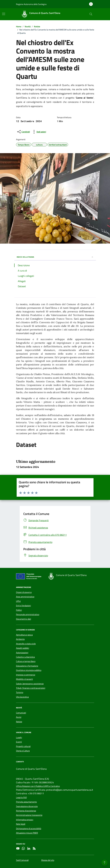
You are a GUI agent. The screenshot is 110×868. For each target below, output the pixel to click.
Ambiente (20, 639)
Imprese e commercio (26, 675)
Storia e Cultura (23, 751)
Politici (19, 610)
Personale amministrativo (28, 614)
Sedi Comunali (22, 860)
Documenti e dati (24, 619)
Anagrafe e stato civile (26, 644)
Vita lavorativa (22, 697)
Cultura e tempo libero (26, 661)
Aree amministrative (25, 597)
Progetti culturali (23, 746)
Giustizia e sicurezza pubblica (29, 670)
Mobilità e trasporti (24, 679)
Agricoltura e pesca (24, 635)
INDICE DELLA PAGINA (55, 257)
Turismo (20, 692)
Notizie (19, 722)
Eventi (19, 742)
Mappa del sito (48, 860)
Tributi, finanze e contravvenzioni (31, 688)
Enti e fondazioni (23, 606)
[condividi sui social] (23, 132)
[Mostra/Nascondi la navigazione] (4, 14)
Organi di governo (24, 592)
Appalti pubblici (23, 648)
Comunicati (21, 713)
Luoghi (19, 737)
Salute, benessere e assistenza (30, 684)
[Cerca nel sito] (91, 14)
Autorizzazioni (22, 653)
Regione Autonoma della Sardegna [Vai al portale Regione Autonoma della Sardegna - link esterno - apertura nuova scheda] (31, 4)
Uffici (18, 601)
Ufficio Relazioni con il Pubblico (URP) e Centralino (38, 786)
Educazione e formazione (27, 666)
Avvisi (19, 717)
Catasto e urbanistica (25, 657)
